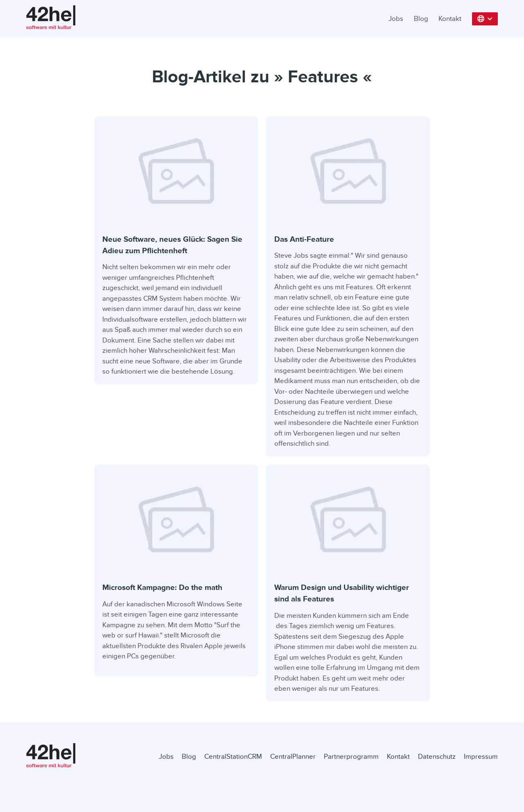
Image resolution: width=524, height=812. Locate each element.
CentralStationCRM (233, 756)
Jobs (396, 19)
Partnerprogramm (351, 756)
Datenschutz (437, 756)
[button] (485, 19)
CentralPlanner (293, 756)
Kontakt (450, 19)
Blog (421, 19)
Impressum (481, 756)
